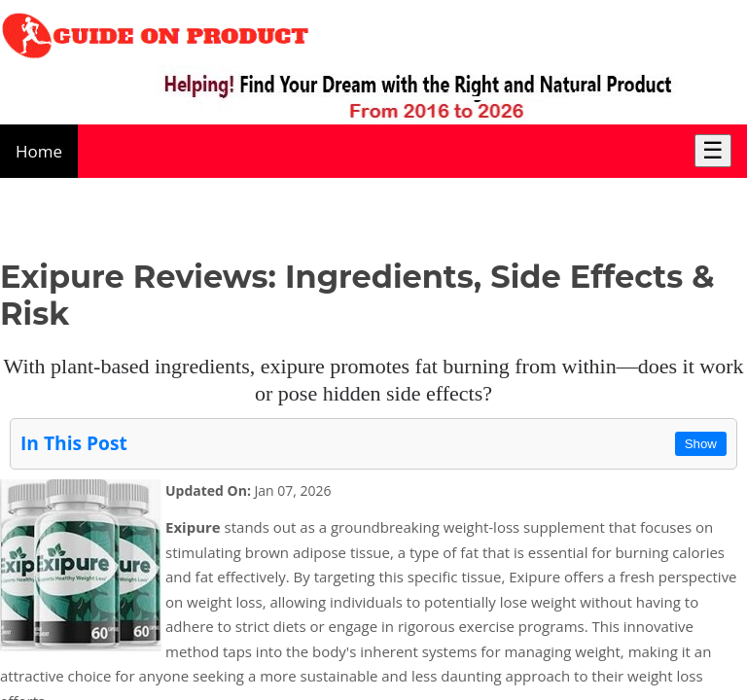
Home (39, 151)
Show (701, 444)
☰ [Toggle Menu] (713, 150)
